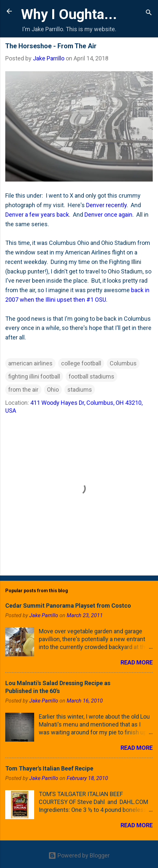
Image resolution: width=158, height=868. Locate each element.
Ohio (53, 390)
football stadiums (91, 376)
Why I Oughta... (69, 14)
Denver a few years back (37, 215)
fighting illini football (34, 376)
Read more (137, 662)
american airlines (30, 363)
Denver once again (108, 215)
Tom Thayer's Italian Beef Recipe (49, 768)
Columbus (123, 363)
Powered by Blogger (79, 855)
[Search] (149, 13)
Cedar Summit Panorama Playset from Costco (68, 606)
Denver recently (106, 205)
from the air (23, 390)
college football (81, 363)
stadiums (80, 390)
